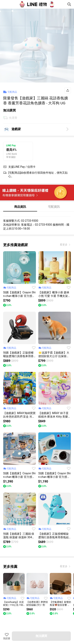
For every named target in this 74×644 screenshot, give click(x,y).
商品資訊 (20, 207)
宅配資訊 (54, 207)
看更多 (64, 245)
